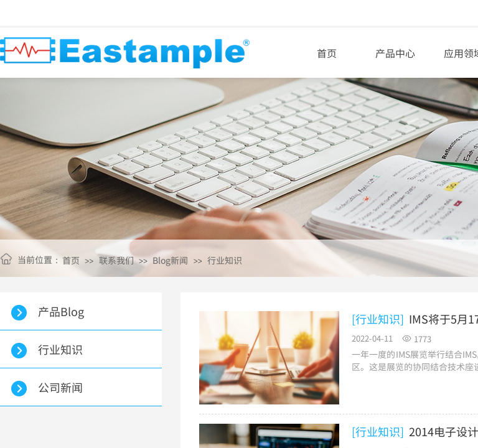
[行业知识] (378, 319)
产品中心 (395, 53)
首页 (327, 53)
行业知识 (225, 260)
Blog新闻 (170, 260)
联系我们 (116, 260)
